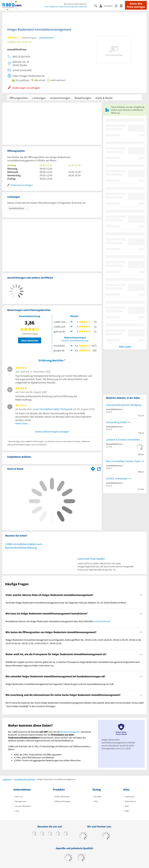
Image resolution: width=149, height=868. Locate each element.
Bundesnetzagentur (71, 732)
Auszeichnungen (60, 98)
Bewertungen (83, 98)
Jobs (17, 811)
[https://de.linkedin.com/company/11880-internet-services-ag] (66, 834)
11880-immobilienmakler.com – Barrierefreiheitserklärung (25, 546)
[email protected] (102, 621)
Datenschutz (130, 801)
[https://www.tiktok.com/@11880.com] (42, 834)
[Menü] (122, 6)
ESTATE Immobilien (117, 479)
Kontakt (98, 797)
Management (21, 801)
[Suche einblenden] (97, 6)
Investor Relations (23, 806)
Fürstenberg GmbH (117, 422)
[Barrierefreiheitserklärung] (117, 6)
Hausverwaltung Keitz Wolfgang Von (125, 405)
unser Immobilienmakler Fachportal (53, 409)
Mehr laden (125, 346)
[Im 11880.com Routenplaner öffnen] (93, 468)
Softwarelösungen (62, 801)
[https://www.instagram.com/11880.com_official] (50, 834)
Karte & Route (104, 98)
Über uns (19, 797)
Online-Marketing (62, 797)
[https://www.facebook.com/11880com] (34, 834)
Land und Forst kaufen (91, 559)
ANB (127, 811)
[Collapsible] (141, 595)
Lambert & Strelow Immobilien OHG (125, 440)
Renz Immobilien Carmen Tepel (123, 461)
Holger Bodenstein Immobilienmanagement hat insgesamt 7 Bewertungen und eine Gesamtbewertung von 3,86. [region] (60, 684)
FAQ (96, 801)
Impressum (130, 797)
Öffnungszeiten (19, 98)
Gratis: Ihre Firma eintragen (136, 5)
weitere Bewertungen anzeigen (52, 432)
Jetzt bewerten (30, 340)
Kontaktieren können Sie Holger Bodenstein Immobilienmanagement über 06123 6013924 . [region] (58, 621)
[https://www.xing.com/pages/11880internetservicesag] (58, 834)
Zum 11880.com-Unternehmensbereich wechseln (66, 7)
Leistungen (39, 98)
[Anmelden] (107, 6)
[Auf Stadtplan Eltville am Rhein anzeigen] (99, 469)
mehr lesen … (23, 423)
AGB (127, 806)
